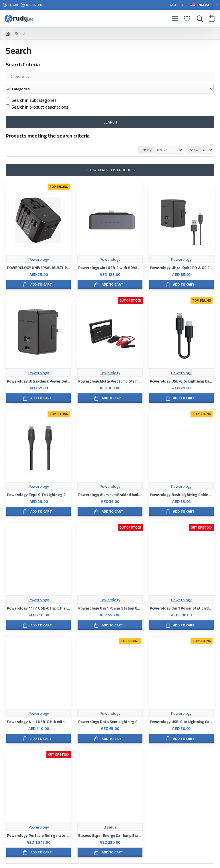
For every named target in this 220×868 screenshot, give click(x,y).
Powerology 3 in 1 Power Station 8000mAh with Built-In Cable (181, 597)
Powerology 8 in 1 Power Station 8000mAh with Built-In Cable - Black (110, 597)
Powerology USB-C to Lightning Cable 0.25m (181, 370)
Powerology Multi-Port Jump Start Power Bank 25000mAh (110, 370)
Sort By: (140, 139)
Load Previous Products (113, 159)
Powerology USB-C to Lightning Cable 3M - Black (181, 711)
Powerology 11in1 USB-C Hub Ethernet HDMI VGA (39, 597)
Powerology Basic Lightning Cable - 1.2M (181, 484)
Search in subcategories (31, 89)
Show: (195, 139)
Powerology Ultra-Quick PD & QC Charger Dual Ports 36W (181, 257)
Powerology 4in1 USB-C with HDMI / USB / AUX (110, 257)
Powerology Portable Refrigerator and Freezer (39, 825)
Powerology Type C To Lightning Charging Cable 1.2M (39, 484)
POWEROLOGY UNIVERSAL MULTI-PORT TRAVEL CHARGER (39, 257)
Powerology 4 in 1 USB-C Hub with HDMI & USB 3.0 (39, 711)
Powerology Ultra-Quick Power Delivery (39, 370)
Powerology (39, 249)
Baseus (110, 816)
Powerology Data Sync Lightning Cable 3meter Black (110, 711)
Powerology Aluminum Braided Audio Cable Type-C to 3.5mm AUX (110, 484)
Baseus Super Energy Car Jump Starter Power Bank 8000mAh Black (110, 825)
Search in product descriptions (37, 96)
